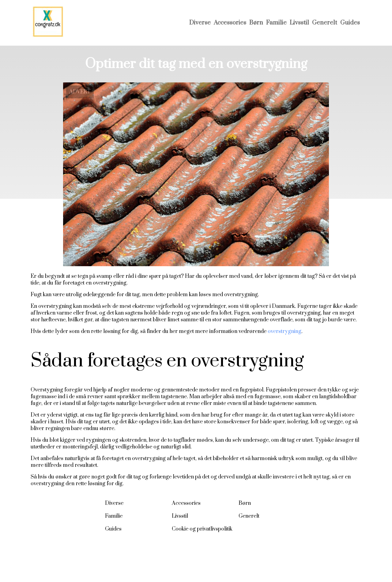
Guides (350, 23)
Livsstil (299, 23)
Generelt (325, 23)
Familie (276, 23)
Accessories (230, 23)
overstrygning (285, 331)
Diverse (200, 23)
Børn (256, 23)
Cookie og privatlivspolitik (202, 529)
